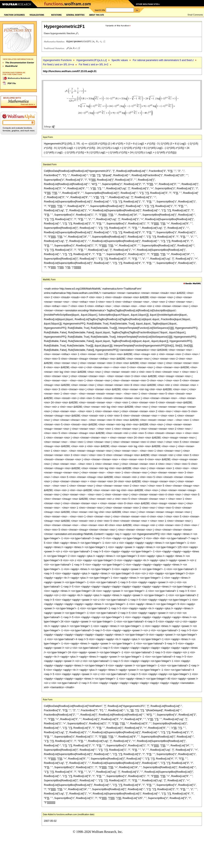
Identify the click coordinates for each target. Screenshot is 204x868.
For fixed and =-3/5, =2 (94, 65)
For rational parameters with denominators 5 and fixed (163, 60)
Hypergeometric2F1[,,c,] (91, 60)
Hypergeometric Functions (57, 60)
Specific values (120, 60)
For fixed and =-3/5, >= (58, 65)
